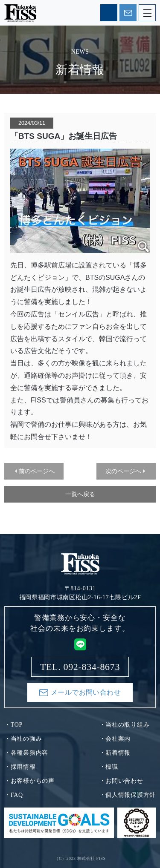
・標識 (109, 767)
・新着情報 (115, 753)
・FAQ (14, 795)
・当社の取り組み (125, 725)
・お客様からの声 (29, 781)
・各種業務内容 (26, 753)
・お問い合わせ (121, 781)
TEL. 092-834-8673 (109, 13)
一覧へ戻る (80, 494)
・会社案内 (115, 739)
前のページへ (37, 471)
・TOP (13, 725)
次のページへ (123, 471)
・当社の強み (23, 739)
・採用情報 (20, 767)
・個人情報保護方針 (128, 795)
